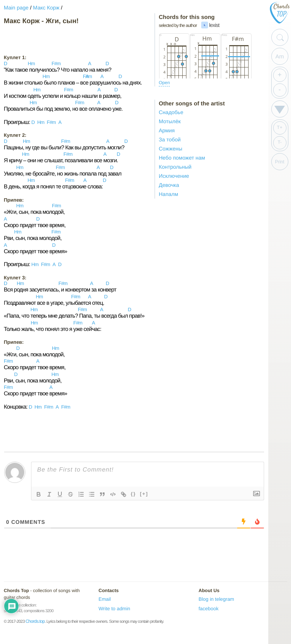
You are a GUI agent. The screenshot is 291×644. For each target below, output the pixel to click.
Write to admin (114, 609)
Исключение (174, 176)
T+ (280, 127)
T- (280, 142)
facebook (209, 609)
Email (105, 599)
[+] (144, 494)
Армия (167, 130)
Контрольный (175, 167)
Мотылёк (170, 121)
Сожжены (171, 149)
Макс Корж (46, 8)
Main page (16, 8)
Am (280, 56)
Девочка (169, 185)
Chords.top (35, 621)
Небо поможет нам (182, 158)
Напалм (168, 194)
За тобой (170, 139)
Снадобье (171, 112)
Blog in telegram (216, 599)
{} (133, 494)
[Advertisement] (64, 39)
